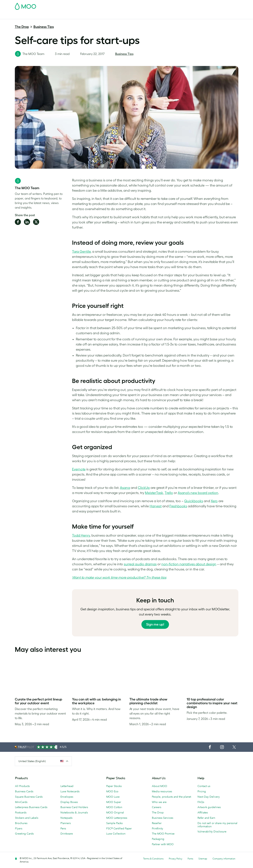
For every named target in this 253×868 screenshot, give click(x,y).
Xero (214, 501)
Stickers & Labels (66, 16)
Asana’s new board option (198, 493)
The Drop (22, 27)
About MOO (159, 786)
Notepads (66, 818)
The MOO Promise (163, 834)
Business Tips (44, 27)
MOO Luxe (113, 797)
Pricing (202, 791)
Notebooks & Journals (74, 812)
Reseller (157, 823)
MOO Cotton (114, 807)
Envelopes (67, 797)
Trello (169, 493)
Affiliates (203, 812)
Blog (188, 16)
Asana (125, 488)
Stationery (117, 16)
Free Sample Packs (159, 5)
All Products (22, 786)
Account (179, 5)
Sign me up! (155, 624)
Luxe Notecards (70, 791)
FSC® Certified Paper (119, 828)
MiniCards (21, 802)
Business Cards (25, 16)
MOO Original (115, 812)
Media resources (162, 791)
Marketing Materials (94, 16)
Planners (66, 823)
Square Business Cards (29, 797)
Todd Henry (81, 535)
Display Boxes (69, 802)
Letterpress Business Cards (31, 807)
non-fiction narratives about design (189, 564)
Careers (157, 807)
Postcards (45, 16)
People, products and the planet (171, 797)
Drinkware (67, 834)
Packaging (158, 839)
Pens (63, 828)
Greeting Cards (24, 834)
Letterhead (67, 786)
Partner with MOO (163, 844)
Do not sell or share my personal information (217, 825)
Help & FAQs (203, 16)
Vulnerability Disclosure (212, 831)
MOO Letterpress (117, 818)
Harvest (156, 506)
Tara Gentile (81, 252)
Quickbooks (194, 501)
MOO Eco (112, 791)
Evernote (79, 469)
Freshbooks (178, 506)
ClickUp (144, 488)
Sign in (192, 5)
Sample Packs (114, 823)
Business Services (170, 16)
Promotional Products (141, 16)
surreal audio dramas (140, 564)
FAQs (201, 802)
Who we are (159, 802)
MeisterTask (154, 493)
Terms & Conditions (153, 859)
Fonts (190, 859)
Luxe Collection (116, 834)
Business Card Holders (74, 807)
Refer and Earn (206, 818)
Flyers (19, 828)
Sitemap (203, 859)
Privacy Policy (176, 859)
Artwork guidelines (209, 807)
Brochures (21, 823)
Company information (224, 859)
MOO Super (114, 802)
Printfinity (157, 828)
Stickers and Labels (27, 818)
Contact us (204, 786)
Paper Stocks (114, 786)
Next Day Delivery (209, 797)
